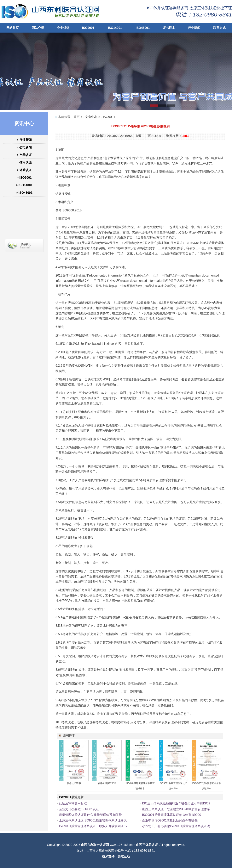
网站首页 (13, 28)
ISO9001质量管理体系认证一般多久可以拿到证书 (93, 826)
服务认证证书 (74, 783)
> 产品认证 (24, 155)
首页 (77, 117)
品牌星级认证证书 (107, 783)
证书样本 (169, 28)
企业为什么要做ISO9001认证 (79, 809)
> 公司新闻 (24, 147)
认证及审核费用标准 (73, 803)
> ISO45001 (24, 193)
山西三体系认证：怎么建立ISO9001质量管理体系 (176, 809)
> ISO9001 (24, 178)
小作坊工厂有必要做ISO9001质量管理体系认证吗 (176, 826)
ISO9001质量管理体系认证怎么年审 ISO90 (172, 815)
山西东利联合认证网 (95, 845)
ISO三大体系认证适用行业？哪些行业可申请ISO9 (176, 803)
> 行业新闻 (24, 140)
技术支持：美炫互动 (116, 856)
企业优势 (63, 28)
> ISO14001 (24, 185)
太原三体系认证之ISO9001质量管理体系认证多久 (93, 820)
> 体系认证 (24, 170)
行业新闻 (194, 28)
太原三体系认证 (203, 8)
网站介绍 (38, 28)
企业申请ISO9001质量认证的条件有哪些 (170, 820)
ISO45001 (143, 28)
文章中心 (91, 117)
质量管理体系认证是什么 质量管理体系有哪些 (90, 815)
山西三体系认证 (147, 845)
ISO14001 (115, 28)
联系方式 (219, 28)
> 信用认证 (24, 162)
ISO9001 (88, 28)
